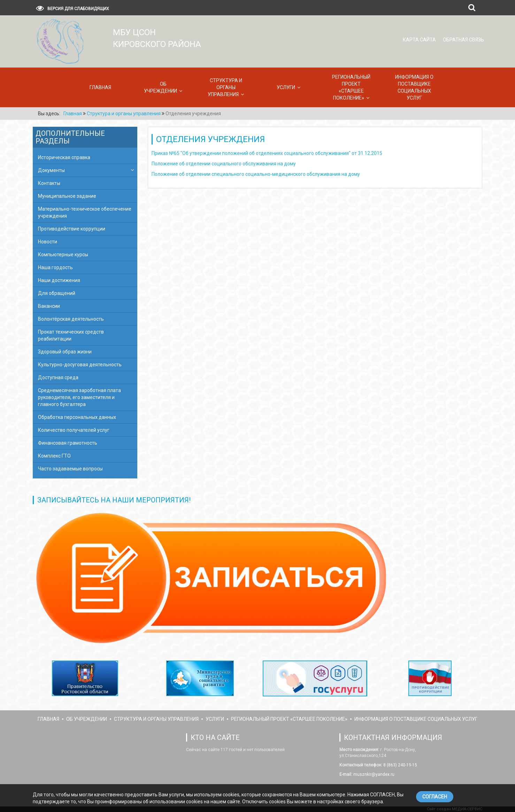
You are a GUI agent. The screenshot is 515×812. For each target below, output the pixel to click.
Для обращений (57, 293)
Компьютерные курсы (63, 255)
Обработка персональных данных (77, 417)
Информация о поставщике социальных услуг (414, 87)
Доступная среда (58, 377)
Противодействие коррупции (72, 229)
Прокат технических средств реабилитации (71, 335)
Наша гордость (55, 267)
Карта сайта (419, 40)
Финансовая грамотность (68, 443)
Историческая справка (64, 157)
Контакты (49, 183)
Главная (100, 87)
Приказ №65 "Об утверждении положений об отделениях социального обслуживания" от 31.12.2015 (267, 153)
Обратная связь (463, 40)
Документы (51, 170)
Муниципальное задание (67, 196)
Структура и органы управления (225, 87)
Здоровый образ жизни (65, 352)
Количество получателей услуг (74, 430)
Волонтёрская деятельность (71, 319)
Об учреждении (160, 87)
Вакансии (49, 306)
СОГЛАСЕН (435, 797)
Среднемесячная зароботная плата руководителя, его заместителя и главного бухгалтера (79, 397)
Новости (48, 242)
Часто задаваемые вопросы (70, 469)
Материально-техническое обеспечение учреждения (85, 212)
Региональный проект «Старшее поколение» (351, 87)
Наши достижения (59, 280)
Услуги (286, 87)
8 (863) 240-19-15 (400, 765)
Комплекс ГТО (54, 456)
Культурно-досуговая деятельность (80, 365)
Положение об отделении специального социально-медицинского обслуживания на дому (256, 174)
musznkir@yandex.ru (373, 774)
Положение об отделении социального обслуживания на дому (224, 164)
